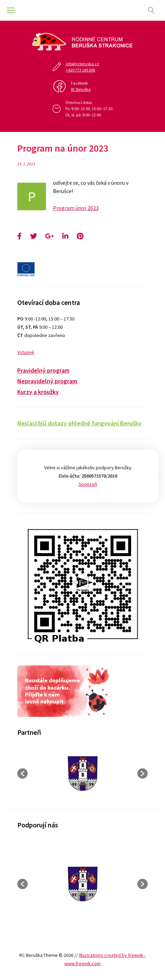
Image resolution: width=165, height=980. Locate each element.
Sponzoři (88, 484)
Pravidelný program (43, 370)
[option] (82, 774)
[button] (22, 774)
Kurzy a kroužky (38, 392)
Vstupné (26, 352)
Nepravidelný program (47, 381)
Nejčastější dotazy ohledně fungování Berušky (79, 423)
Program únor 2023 (76, 208)
